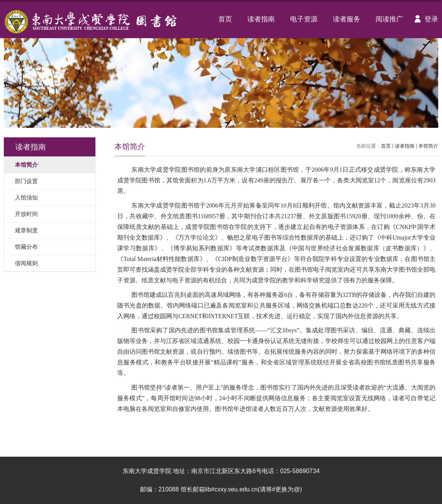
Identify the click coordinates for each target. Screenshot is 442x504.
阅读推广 (389, 19)
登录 (424, 19)
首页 (225, 19)
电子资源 (304, 19)
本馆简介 (428, 146)
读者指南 (261, 19)
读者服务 (347, 19)
